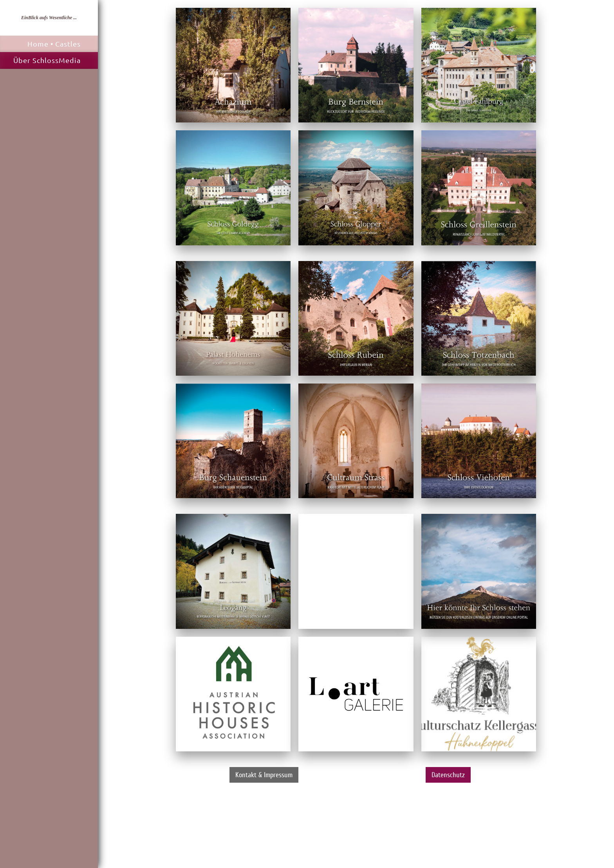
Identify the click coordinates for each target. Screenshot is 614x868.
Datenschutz (448, 775)
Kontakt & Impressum (264, 775)
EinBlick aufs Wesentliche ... (49, 18)
